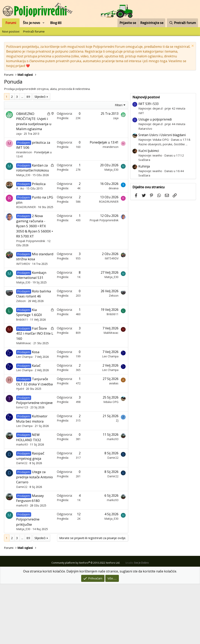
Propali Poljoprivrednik (31, 301)
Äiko (20, 248)
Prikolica (39, 244)
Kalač (36, 425)
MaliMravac (24, 403)
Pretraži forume (34, 31)
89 (28, 157)
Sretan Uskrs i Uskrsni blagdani (162, 195)
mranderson (24, 212)
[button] (44, 23)
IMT (141, 173)
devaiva (114, 248)
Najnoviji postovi (146, 157)
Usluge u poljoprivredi (155, 179)
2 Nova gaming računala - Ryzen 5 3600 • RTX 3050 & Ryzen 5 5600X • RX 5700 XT (34, 286)
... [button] (22, 157)
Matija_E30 (23, 235)
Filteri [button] (119, 165)
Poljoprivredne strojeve (34, 463)
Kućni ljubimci (149, 211)
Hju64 (20, 449)
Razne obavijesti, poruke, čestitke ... (163, 204)
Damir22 (22, 523)
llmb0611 (22, 379)
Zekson (21, 361)
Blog (56, 23)
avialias (114, 443)
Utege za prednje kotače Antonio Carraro (34, 537)
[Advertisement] (67, 123)
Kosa (36, 412)
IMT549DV (23, 324)
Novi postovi (11, 31)
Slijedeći (40, 157)
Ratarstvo (145, 188)
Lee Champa (24, 417)
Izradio (137, 623)
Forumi (11, 23)
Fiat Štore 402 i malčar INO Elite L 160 (35, 393)
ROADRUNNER (26, 267)
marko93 (22, 504)
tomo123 (22, 467)
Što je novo (32, 23)
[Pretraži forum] (182, 23)
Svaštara (144, 220)
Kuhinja (144, 226)
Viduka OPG (111, 462)
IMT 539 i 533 (148, 164)
